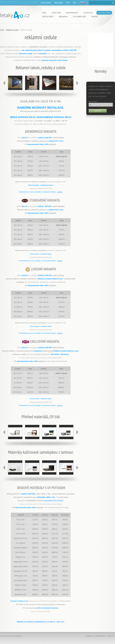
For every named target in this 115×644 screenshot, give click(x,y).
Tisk (74, 3)
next (77, 83)
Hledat (113, 3)
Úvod (44, 13)
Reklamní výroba (104, 13)
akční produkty (72, 13)
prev (4, 83)
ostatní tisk (88, 13)
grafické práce (48, 17)
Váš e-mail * (93, 102)
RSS (68, 3)
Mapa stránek (58, 3)
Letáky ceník (56, 13)
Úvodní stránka (46, 3)
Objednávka (63, 17)
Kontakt (95, 17)
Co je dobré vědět (80, 17)
